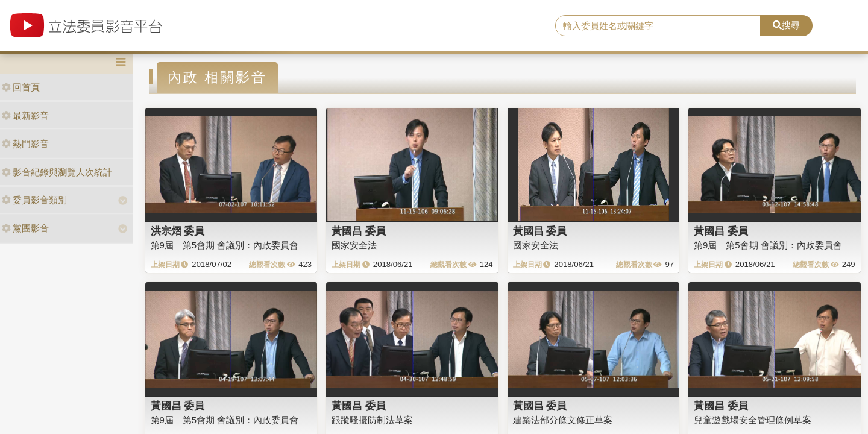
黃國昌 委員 (359, 231)
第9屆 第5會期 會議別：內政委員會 (225, 245)
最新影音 (25, 115)
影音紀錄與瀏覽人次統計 (57, 172)
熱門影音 (25, 144)
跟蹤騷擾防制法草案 (372, 420)
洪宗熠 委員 (178, 231)
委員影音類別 (34, 200)
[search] (658, 26)
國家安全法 (354, 245)
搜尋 (786, 25)
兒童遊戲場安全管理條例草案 (753, 420)
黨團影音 (25, 228)
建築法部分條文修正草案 (563, 420)
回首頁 (21, 87)
